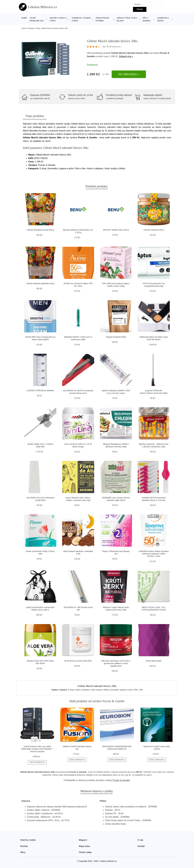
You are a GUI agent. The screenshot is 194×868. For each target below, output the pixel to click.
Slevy (23, 852)
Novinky (24, 846)
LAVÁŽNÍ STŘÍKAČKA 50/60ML (40, 391)
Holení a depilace (82, 690)
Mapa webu (84, 846)
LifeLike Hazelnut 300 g (154, 230)
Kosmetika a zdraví (163, 19)
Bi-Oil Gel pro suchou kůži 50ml (78, 661)
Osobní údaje (85, 852)
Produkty (30, 28)
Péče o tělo (138, 690)
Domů (24, 18)
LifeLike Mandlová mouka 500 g (40, 230)
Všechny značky (28, 840)
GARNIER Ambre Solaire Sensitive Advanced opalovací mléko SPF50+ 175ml (154, 554)
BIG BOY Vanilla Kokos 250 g (116, 230)
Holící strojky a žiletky (100, 690)
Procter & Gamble (121, 780)
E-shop (37, 28)
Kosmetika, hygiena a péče (81, 19)
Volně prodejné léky (37, 19)
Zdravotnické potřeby (102, 19)
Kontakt (141, 846)
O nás (140, 840)
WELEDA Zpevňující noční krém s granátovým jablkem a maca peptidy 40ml (116, 663)
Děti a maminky (147, 19)
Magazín (83, 840)
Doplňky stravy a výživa (58, 19)
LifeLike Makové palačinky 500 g (40, 283)
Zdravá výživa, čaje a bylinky (127, 19)
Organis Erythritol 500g (116, 337)
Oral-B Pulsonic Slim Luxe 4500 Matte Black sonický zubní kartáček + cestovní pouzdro (37, 749)
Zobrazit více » (126, 56)
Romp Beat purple (154, 661)
